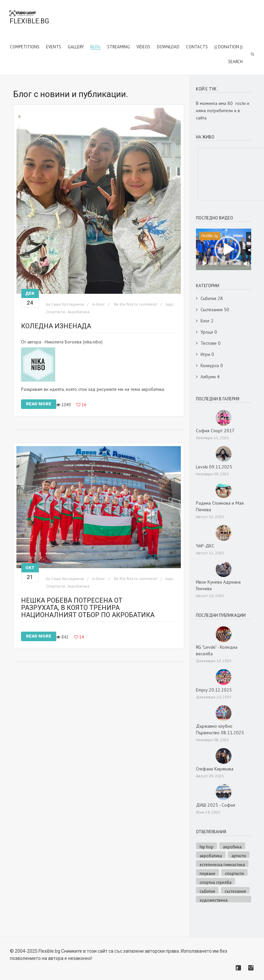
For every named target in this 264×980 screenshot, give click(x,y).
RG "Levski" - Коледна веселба (217, 650)
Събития (208, 298)
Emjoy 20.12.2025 (214, 690)
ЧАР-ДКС (205, 546)
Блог (101, 304)
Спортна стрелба (216, 882)
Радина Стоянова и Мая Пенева (220, 506)
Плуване (207, 873)
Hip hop (206, 847)
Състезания (212, 310)
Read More (39, 404)
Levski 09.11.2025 (214, 467)
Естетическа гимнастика (222, 864)
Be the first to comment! (136, 304)
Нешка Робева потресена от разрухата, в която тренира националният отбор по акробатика (88, 608)
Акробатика (79, 312)
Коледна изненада (56, 326)
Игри (205, 354)
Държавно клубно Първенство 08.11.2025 (220, 729)
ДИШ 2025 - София (216, 805)
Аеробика (232, 847)
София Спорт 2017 (215, 431)
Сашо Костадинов (68, 304)
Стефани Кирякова (215, 769)
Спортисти (56, 312)
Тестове (209, 343)
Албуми (208, 377)
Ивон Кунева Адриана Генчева (218, 585)
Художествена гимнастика (214, 900)
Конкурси (210, 365)
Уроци (207, 332)
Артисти (239, 855)
